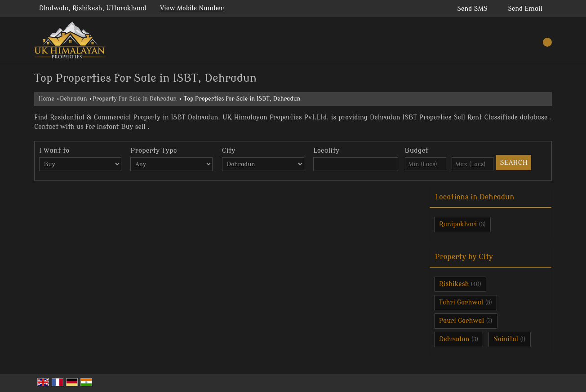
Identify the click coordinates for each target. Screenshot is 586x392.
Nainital (506, 339)
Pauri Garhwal (462, 321)
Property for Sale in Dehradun (135, 99)
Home (47, 99)
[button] (192, 8)
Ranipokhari (458, 224)
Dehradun (73, 99)
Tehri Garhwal (461, 302)
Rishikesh (454, 284)
